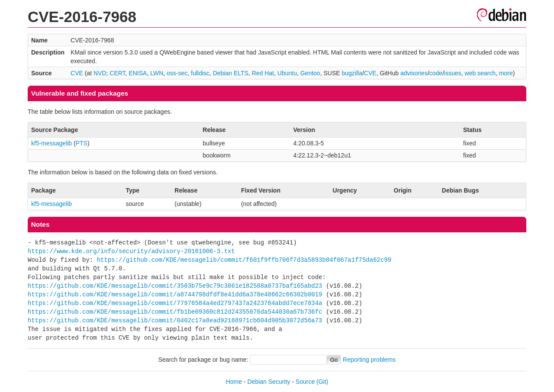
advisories (414, 73)
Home (234, 382)
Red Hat (263, 73)
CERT (117, 73)
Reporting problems (369, 360)
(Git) (322, 382)
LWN (157, 73)
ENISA (138, 73)
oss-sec (177, 73)
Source (305, 382)
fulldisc (200, 73)
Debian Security (269, 382)
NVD (100, 73)
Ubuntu (287, 73)
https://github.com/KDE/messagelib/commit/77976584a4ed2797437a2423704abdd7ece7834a (175, 303)
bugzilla (352, 73)
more (506, 73)
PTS (82, 143)
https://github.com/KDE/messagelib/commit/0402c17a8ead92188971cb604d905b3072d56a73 (175, 320)
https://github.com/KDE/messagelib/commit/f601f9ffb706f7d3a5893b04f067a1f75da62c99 (244, 260)
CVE (77, 73)
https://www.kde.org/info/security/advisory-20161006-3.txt (131, 251)
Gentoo (310, 73)
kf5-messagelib (52, 143)
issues (453, 73)
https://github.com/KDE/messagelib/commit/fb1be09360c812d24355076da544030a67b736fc (175, 312)
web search (480, 73)
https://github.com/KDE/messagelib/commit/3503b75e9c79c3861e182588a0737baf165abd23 (175, 286)
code (436, 73)
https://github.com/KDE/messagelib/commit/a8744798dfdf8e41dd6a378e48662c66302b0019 (175, 294)
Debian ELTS (231, 73)
